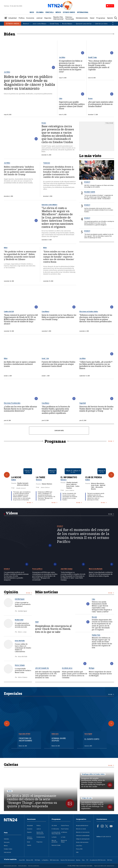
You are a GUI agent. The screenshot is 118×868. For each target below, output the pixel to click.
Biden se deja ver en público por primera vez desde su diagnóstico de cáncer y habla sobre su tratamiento (29, 83)
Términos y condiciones (34, 866)
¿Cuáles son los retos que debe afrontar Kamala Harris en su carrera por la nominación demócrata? (20, 409)
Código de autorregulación (83, 839)
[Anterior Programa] (7, 475)
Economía (30, 18)
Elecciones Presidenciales (12, 403)
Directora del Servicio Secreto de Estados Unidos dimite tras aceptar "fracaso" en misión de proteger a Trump (96, 409)
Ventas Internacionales (82, 842)
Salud (92, 18)
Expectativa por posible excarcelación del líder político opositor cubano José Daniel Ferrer (72, 105)
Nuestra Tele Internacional (58, 18)
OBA (77, 852)
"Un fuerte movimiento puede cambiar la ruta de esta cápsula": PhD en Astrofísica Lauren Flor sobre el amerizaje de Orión (96, 497)
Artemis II (26, 24)
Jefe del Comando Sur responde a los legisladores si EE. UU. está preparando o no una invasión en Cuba (48, 675)
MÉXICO (58, 12)
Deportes (48, 18)
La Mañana (64, 832)
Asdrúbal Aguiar (20, 599)
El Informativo (69, 477)
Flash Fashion (65, 829)
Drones (90, 98)
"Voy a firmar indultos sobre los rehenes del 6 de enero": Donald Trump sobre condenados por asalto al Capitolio (100, 65)
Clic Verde (54, 826)
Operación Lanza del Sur (84, 24)
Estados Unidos (8, 849)
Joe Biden (7, 72)
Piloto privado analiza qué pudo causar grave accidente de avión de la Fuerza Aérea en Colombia (75, 675)
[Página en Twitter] (107, 826)
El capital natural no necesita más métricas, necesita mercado (23, 625)
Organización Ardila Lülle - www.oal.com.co (104, 866)
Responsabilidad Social (82, 826)
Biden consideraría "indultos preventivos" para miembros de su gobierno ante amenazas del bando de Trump (20, 171)
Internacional (7, 852)
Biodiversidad (19, 620)
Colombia (6, 839)
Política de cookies (22, 866)
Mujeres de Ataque (64, 841)
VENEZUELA (49, 12)
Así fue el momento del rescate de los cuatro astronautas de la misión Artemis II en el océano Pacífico (70, 497)
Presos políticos (37, 569)
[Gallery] (59, 475)
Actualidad (13, 18)
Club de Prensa (94, 477)
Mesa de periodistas (55, 841)
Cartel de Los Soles (101, 24)
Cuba (61, 98)
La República (45, 860)
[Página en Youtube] (111, 826)
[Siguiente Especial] (111, 724)
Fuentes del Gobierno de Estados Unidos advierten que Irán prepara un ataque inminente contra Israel (58, 364)
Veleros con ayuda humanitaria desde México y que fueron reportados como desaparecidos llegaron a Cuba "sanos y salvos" (102, 607)
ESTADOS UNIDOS (69, 12)
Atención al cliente (81, 829)
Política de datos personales (10, 866)
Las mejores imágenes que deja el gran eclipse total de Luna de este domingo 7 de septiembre (92, 805)
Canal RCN (22, 860)
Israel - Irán (45, 358)
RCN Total (110, 860)
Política (22, 18)
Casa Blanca (45, 312)
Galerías (11, 764)
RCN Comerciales (54, 860)
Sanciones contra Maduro (49, 205)
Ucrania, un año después (59, 739)
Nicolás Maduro (67, 24)
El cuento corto (92, 739)
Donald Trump (54, 24)
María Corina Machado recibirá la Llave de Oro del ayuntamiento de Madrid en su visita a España (101, 574)
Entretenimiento (82, 18)
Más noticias (46, 592)
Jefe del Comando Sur (42, 668)
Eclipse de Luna (87, 798)
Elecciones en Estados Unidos (89, 312)
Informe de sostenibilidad (83, 836)
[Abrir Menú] (6, 18)
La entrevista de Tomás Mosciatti (56, 833)
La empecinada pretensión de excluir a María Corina (23, 670)
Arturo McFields (20, 641)
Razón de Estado (56, 845)
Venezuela (7, 842)
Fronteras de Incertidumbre (25, 739)
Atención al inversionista (83, 832)
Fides (83, 860)
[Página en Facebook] (98, 826)
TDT (87, 860)
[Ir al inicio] (13, 823)
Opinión (110, 18)
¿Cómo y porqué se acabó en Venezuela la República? (23, 604)
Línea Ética (79, 846)
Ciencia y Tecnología (70, 18)
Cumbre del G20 (9, 312)
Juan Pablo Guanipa (66, 569)
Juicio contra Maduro (39, 24)
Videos (12, 513)
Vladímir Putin (96, 635)
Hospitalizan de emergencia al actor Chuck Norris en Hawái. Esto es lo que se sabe (53, 629)
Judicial (39, 18)
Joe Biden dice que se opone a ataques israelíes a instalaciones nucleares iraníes (20, 364)
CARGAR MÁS (59, 431)
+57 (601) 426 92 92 (106, 837)
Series (10, 791)
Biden (6, 248)
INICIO (32, 12)
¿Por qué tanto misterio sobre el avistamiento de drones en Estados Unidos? (101, 104)
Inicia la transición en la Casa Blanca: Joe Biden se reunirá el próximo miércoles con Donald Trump (59, 317)
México (6, 846)
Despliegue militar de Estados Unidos (93, 774)
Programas (101, 18)
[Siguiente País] (113, 25)
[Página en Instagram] (102, 826)
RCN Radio (37, 860)
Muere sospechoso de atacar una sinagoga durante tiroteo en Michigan (100, 674)
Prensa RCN (79, 849)
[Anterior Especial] (7, 724)
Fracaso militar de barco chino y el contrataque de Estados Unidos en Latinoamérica (23, 648)
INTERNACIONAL (83, 12)
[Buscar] (116, 18)
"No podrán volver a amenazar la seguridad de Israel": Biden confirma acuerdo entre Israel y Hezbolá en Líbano (20, 255)
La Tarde (41, 477)
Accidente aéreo (67, 668)
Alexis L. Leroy (22, 632)
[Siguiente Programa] (111, 475)
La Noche (16, 477)
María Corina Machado (96, 569)
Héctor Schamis (20, 665)
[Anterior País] (113, 23)
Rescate (94, 617)
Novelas (78, 860)
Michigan (92, 668)
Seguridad (83, 403)
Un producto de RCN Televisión (98, 860)
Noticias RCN (30, 860)
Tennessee (47, 163)
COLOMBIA (40, 12)
